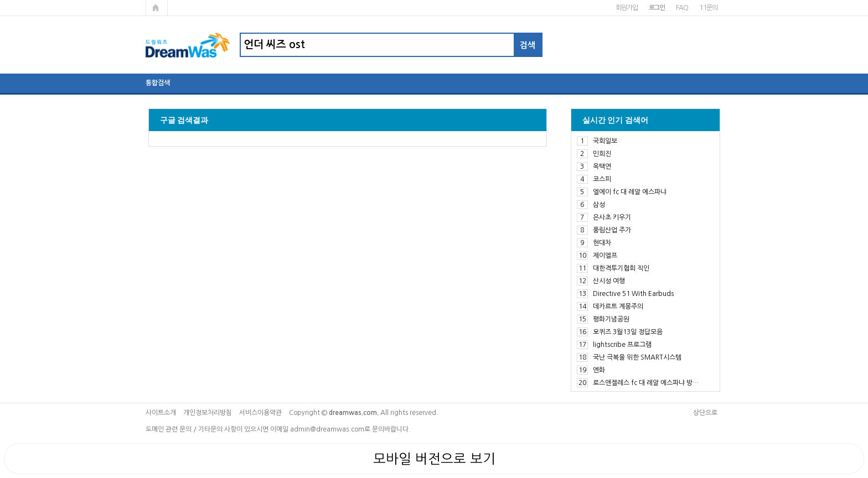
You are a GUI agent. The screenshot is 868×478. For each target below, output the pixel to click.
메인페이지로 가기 (157, 8)
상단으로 (705, 413)
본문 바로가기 (0, 0)
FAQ (682, 8)
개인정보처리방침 (208, 413)
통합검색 (158, 83)
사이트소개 (161, 413)
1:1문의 (708, 8)
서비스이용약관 (260, 413)
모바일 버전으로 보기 (434, 459)
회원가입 (626, 8)
